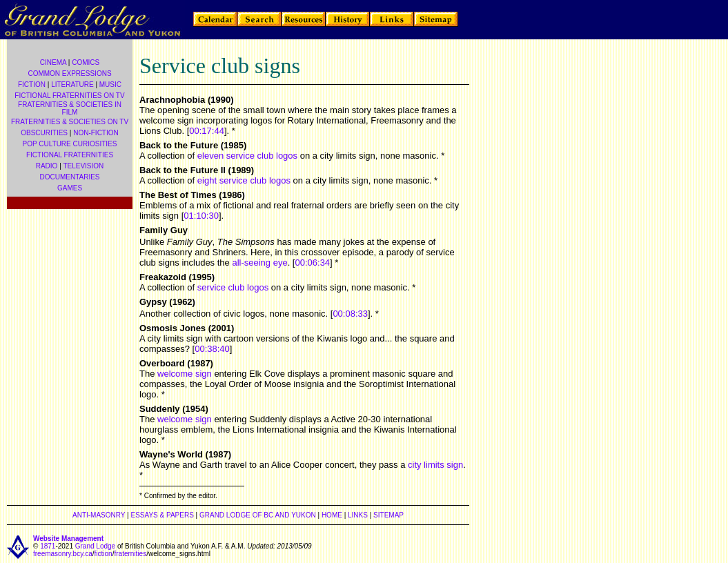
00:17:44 (207, 131)
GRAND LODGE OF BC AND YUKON (258, 515)
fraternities (130, 554)
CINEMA (53, 62)
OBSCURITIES (44, 133)
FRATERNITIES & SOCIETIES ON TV (70, 122)
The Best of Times (178, 195)
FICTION (32, 85)
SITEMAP (388, 515)
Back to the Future (179, 145)
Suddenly (160, 409)
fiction (104, 554)
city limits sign (435, 465)
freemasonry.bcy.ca (63, 554)
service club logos (233, 287)
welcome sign (185, 374)
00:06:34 (312, 263)
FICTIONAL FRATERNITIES (70, 155)
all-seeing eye (259, 263)
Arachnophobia (172, 100)
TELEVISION (83, 166)
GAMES (70, 188)
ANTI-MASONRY (99, 515)
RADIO (47, 166)
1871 (48, 546)
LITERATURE (72, 85)
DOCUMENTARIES (69, 177)
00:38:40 (212, 349)
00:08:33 (350, 314)
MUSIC (110, 85)
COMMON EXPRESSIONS (69, 73)
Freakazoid (163, 277)
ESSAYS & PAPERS (162, 515)
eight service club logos (244, 180)
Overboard (162, 363)
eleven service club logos (247, 156)
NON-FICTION (96, 133)
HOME (332, 515)
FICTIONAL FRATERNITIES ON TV (69, 96)
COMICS (86, 62)
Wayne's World (171, 454)
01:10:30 (201, 216)
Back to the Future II (183, 170)
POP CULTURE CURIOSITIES (70, 144)
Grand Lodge (95, 546)
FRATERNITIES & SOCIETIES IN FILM (70, 108)
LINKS (358, 515)
